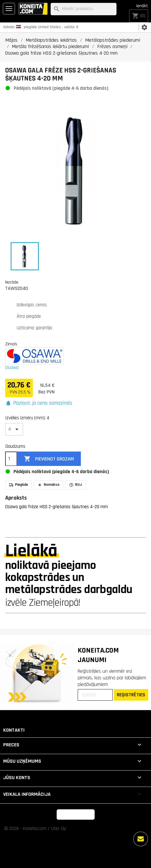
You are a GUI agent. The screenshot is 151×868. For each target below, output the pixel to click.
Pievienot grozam (49, 459)
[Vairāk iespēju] (141, 839)
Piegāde (19, 485)
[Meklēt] (84, 9)
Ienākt (142, 6)
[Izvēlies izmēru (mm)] (14, 429)
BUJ (76, 485)
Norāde (12, 282)
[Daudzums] (11, 459)
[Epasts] (95, 695)
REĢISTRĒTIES (131, 695)
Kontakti (14, 730)
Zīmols (11, 344)
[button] (39, 403)
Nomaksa (49, 485)
